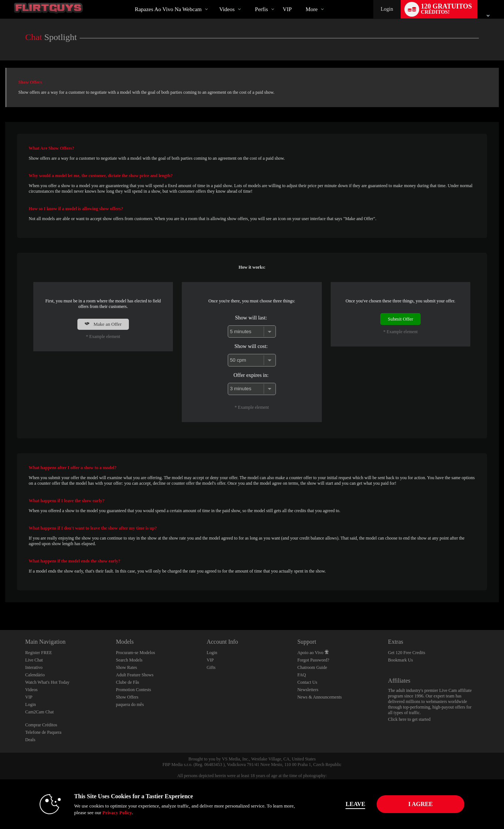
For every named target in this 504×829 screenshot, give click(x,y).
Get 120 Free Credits (407, 653)
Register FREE (39, 653)
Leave (355, 804)
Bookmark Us (400, 660)
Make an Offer (103, 324)
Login (387, 9)
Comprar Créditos (41, 725)
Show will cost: (251, 346)
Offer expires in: (251, 375)
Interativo (34, 667)
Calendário (35, 675)
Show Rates (126, 667)
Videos (227, 9)
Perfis (262, 9)
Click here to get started (409, 719)
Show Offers (127, 697)
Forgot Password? (313, 660)
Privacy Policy (117, 813)
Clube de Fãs (128, 682)
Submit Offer (400, 319)
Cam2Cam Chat (39, 712)
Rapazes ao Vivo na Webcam (168, 9)
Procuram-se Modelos (136, 653)
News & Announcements (320, 697)
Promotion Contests (133, 690)
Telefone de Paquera (43, 732)
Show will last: (251, 318)
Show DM (0, 602)
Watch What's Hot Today (47, 682)
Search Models (129, 660)
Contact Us (307, 682)
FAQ (302, 675)
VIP (287, 9)
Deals (30, 740)
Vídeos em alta (213, 0)
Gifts (211, 667)
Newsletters (308, 690)
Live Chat (34, 660)
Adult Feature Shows (135, 675)
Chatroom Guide (312, 667)
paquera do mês (130, 704)
